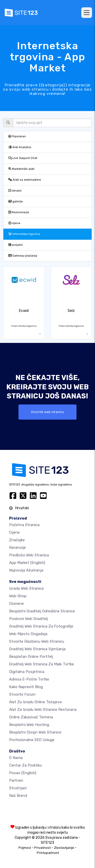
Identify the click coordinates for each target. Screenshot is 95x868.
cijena (14, 223)
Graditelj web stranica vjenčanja (37, 649)
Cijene (14, 532)
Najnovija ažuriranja (26, 570)
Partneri (16, 780)
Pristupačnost (48, 853)
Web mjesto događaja (28, 634)
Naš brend (18, 796)
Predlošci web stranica (29, 555)
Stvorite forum (22, 694)
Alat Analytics (20, 147)
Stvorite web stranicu (48, 412)
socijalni (16, 245)
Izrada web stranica (26, 588)
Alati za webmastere (25, 180)
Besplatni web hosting (29, 725)
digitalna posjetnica (27, 672)
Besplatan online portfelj (31, 657)
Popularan (17, 136)
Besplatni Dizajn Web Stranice (35, 732)
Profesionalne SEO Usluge (32, 740)
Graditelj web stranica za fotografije (41, 626)
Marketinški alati (21, 169)
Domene (16, 604)
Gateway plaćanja (23, 256)
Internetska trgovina (24, 234)
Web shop (18, 596)
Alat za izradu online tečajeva (35, 702)
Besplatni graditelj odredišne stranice (42, 611)
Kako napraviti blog (26, 687)
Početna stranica (24, 525)
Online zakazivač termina (31, 717)
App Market (27, 563)
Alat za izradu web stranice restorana (43, 710)
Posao (23, 773)
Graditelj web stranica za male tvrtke (42, 664)
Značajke (17, 540)
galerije (16, 201)
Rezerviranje (19, 212)
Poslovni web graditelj (29, 619)
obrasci (15, 191)
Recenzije (17, 548)
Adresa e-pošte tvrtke (29, 679)
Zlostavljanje (64, 848)
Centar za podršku (25, 765)
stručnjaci (18, 788)
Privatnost (42, 848)
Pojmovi (25, 848)
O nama (16, 758)
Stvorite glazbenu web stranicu (37, 641)
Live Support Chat (23, 158)
